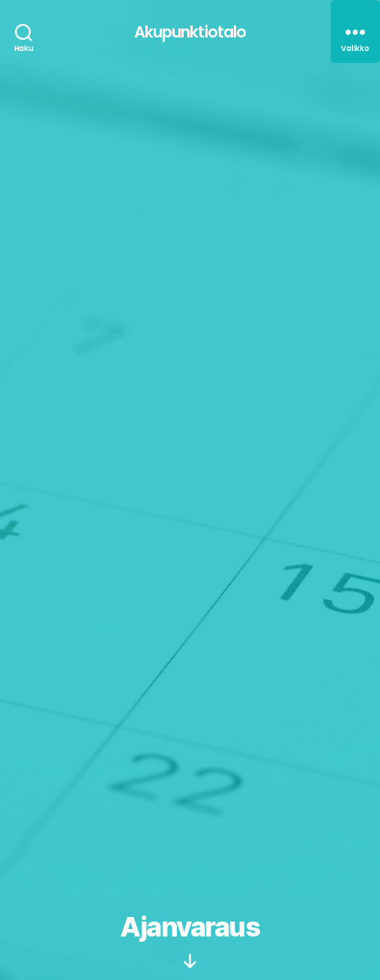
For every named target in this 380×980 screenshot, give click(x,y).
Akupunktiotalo (190, 32)
